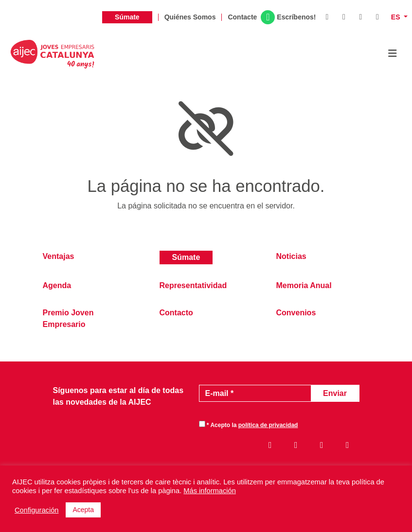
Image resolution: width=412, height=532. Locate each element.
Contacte (242, 17)
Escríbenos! (288, 17)
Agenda (57, 285)
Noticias (291, 256)
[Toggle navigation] (392, 53)
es (397, 17)
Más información (210, 491)
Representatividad (193, 285)
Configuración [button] (36, 510)
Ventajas (59, 256)
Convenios (296, 313)
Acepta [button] (83, 510)
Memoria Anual (304, 285)
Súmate (127, 17)
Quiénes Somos (190, 17)
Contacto (176, 313)
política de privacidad (268, 425)
